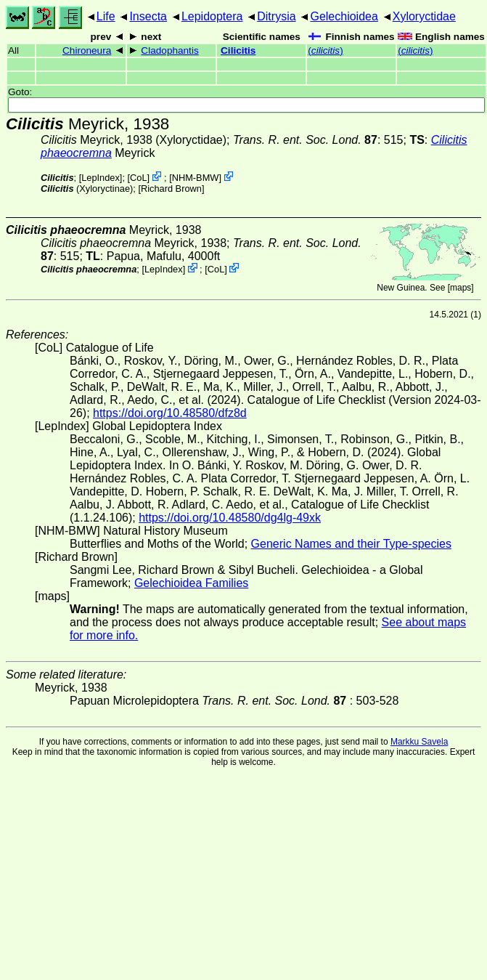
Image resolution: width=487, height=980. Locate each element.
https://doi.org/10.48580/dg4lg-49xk (230, 518)
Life (106, 16)
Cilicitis (238, 50)
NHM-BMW (196, 178)
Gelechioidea (344, 16)
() (325, 50)
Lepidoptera (212, 16)
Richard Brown (171, 189)
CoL (138, 178)
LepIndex (101, 178)
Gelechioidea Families (191, 583)
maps (461, 288)
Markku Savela (419, 742)
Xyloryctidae (424, 16)
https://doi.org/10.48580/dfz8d (170, 413)
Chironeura (87, 50)
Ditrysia (276, 16)
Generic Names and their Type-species (351, 544)
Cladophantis (169, 50)
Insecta (148, 16)
